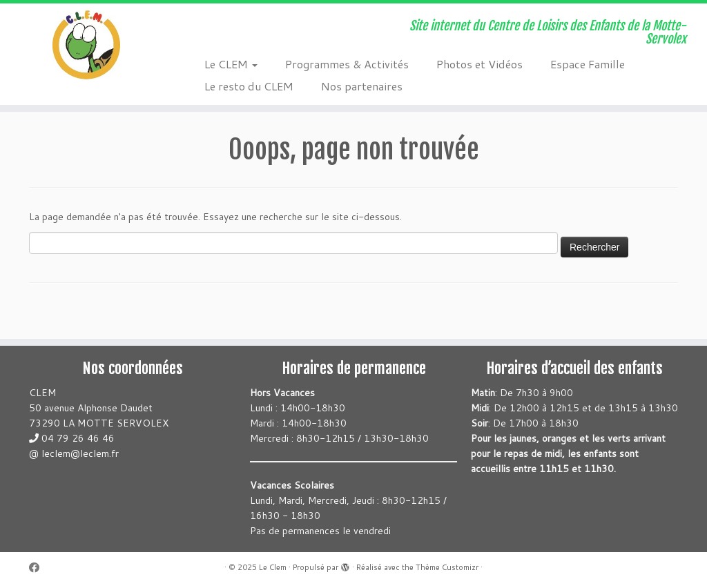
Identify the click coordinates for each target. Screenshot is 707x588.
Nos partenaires (362, 86)
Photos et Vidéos (480, 64)
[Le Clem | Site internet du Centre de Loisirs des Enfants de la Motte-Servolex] (83, 45)
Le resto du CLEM (249, 86)
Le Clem (273, 567)
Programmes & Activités (347, 64)
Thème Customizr (447, 567)
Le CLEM (231, 64)
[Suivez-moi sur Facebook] (39, 568)
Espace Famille (588, 64)
